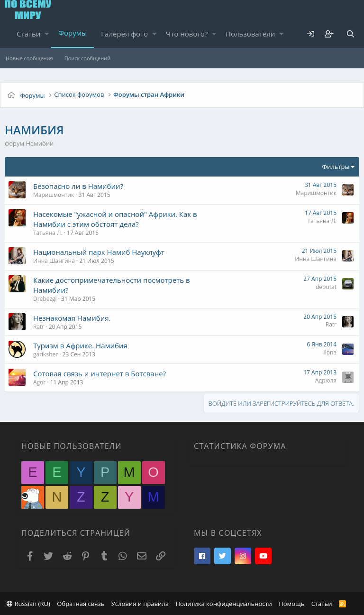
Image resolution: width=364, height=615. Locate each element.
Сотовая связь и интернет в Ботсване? (100, 373)
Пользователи (250, 34)
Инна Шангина (54, 261)
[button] (47, 34)
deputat (326, 287)
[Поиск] (350, 34)
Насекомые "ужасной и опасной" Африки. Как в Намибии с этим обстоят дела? (115, 219)
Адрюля (326, 380)
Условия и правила (140, 604)
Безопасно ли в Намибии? (78, 186)
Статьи (28, 34)
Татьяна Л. (48, 233)
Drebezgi (45, 299)
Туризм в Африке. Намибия (80, 345)
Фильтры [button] (336, 167)
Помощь (291, 604)
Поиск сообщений (87, 58)
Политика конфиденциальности (223, 604)
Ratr (39, 327)
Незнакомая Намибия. (72, 318)
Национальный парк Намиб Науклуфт (99, 252)
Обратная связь (81, 604)
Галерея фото (124, 34)
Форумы (73, 33)
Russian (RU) (28, 604)
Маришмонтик (54, 195)
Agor (39, 382)
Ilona (330, 352)
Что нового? (187, 34)
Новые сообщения (29, 58)
